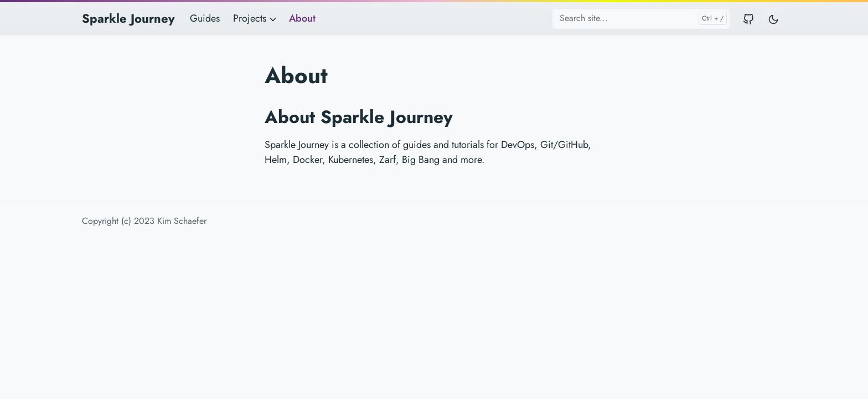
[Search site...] (641, 18)
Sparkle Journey (128, 18)
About (302, 18)
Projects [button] (256, 18)
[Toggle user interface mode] (773, 19)
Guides (205, 18)
